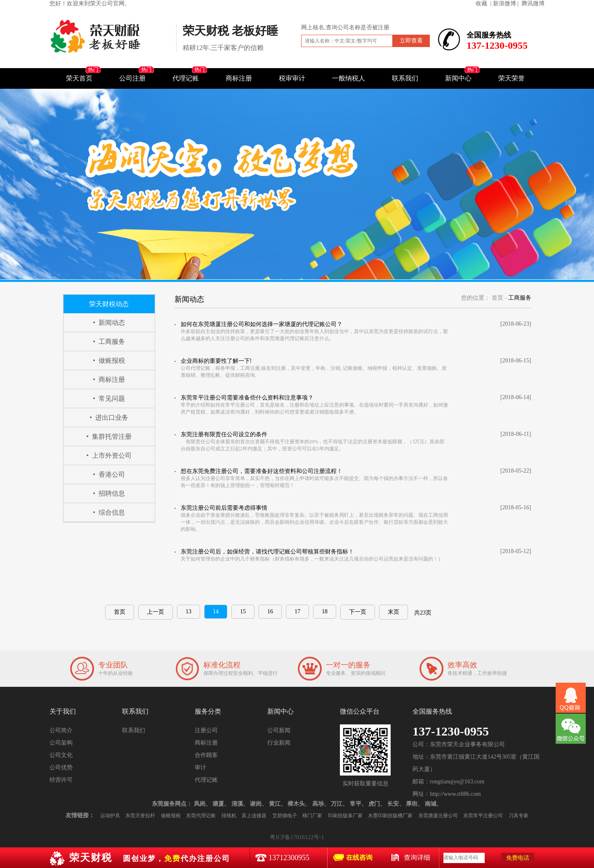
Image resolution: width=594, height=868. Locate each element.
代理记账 (186, 78)
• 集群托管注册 (109, 436)
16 (270, 611)
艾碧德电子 (285, 816)
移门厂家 (312, 816)
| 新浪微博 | (504, 4)
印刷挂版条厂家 (345, 816)
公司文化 (61, 755)
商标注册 (239, 78)
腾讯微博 (533, 4)
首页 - (499, 298)
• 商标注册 (109, 380)
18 (325, 611)
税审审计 (292, 78)
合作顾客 (206, 755)
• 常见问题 (109, 399)
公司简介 (61, 730)
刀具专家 (519, 816)
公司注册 (132, 78)
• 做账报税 (109, 361)
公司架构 (61, 743)
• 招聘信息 (109, 493)
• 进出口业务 (109, 417)
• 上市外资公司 (109, 455)
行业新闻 (279, 743)
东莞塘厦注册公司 (438, 816)
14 (216, 611)
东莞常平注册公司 (483, 816)
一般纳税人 (349, 78)
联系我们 (405, 78)
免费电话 (518, 858)
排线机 (229, 816)
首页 (120, 612)
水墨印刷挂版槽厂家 (390, 816)
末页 (394, 612)
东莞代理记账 (201, 816)
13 (189, 611)
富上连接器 (254, 816)
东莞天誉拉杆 (140, 816)
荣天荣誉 (511, 78)
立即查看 (411, 41)
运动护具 (110, 816)
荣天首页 (79, 78)
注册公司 (206, 730)
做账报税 (171, 816)
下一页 (358, 612)
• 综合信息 (109, 512)
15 (243, 611)
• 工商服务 (109, 342)
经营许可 (61, 780)
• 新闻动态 (109, 323)
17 (297, 611)
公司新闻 (279, 730)
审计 (200, 767)
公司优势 (61, 767)
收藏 (481, 4)
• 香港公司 (109, 474)
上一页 (156, 612)
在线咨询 (359, 857)
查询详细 (417, 857)
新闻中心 (458, 78)
